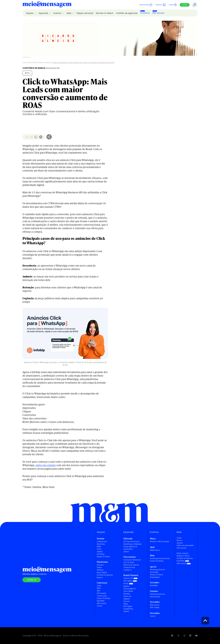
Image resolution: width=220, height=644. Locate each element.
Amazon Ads (128, 578)
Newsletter (146, 5)
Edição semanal (85, 13)
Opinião (100, 552)
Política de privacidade (185, 545)
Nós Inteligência (130, 589)
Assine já (32, 580)
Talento (126, 552)
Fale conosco (182, 548)
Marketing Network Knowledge (157, 571)
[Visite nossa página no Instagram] (184, 636)
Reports (100, 577)
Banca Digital (102, 572)
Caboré (100, 606)
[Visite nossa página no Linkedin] (190, 636)
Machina (127, 594)
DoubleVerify (128, 609)
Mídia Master (155, 550)
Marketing (101, 544)
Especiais (44, 13)
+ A (31, 137)
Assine (185, 5)
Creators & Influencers (132, 560)
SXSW (99, 586)
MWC (99, 588)
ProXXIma (145, 13)
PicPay (126, 583)
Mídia (99, 547)
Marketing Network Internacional (157, 595)
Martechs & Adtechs (131, 565)
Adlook (126, 611)
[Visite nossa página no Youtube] (196, 636)
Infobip (48, 62)
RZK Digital (128, 606)
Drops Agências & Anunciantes (130, 548)
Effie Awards (158, 13)
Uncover (127, 601)
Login (173, 5)
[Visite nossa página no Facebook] (172, 636)
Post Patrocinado (36, 62)
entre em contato (46, 465)
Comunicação (102, 541)
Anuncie (180, 543)
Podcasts (100, 565)
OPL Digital (128, 581)
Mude (126, 604)
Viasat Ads (127, 596)
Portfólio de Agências (127, 13)
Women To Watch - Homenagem (157, 576)
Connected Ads (129, 567)
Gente (99, 549)
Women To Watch (103, 557)
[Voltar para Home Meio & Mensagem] (47, 5)
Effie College (155, 607)
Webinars (100, 570)
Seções (30, 13)
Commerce (128, 570)
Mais (69, 13)
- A (26, 137)
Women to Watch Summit (160, 541)
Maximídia (101, 601)
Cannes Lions (102, 596)
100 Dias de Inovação (131, 541)
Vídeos (99, 567)
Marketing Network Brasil (160, 558)
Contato (161, 5)
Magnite (127, 599)
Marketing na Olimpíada (133, 544)
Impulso (126, 586)
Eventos (58, 13)
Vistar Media (128, 591)
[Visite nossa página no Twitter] (178, 636)
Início (25, 62)
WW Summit (101, 593)
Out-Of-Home (129, 562)
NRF (98, 591)
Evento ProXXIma (104, 598)
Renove (179, 540)
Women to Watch (105, 13)
